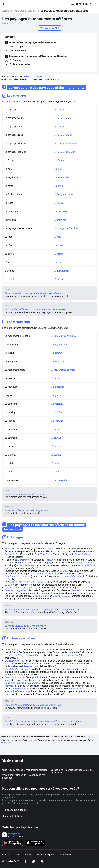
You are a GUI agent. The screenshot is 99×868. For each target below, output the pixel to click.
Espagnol (32, 11)
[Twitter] (33, 861)
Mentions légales (45, 854)
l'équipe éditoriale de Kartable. (35, 77)
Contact (6, 854)
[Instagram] (41, 861)
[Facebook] (26, 861)
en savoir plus (89, 736)
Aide (18, 854)
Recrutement (66, 854)
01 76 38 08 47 (83, 4)
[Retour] (5, 4)
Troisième (19, 11)
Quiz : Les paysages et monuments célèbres (25, 770)
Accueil (6, 11)
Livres (28, 854)
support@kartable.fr (17, 810)
